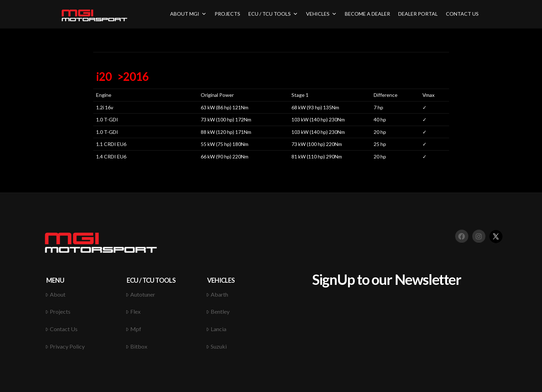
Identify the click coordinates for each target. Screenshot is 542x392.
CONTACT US (462, 14)
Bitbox (136, 346)
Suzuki (216, 346)
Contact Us (61, 329)
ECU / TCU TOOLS (273, 14)
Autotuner (140, 294)
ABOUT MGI (188, 14)
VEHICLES (321, 14)
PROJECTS (227, 14)
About (55, 294)
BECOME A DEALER (367, 14)
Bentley (218, 311)
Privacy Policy (65, 346)
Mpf (133, 329)
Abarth (217, 294)
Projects (58, 311)
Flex (133, 311)
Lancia (216, 329)
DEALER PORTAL (418, 14)
